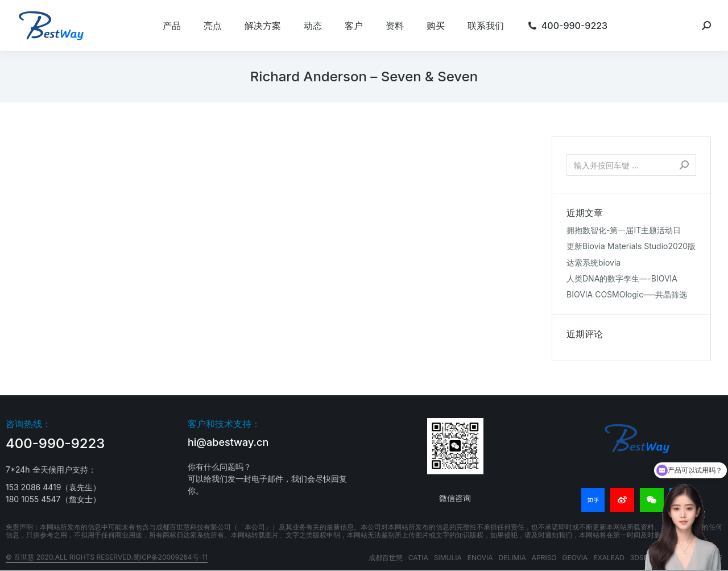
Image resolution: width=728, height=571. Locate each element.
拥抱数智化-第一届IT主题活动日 (624, 230)
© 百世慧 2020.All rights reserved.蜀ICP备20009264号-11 (107, 557)
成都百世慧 (386, 558)
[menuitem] (172, 26)
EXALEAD (609, 558)
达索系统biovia (593, 262)
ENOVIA (480, 558)
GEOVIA (575, 558)
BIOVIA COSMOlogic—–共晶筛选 (627, 294)
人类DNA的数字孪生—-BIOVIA (622, 278)
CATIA (418, 558)
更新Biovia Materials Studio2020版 (631, 246)
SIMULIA (448, 558)
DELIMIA (512, 558)
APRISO (544, 558)
